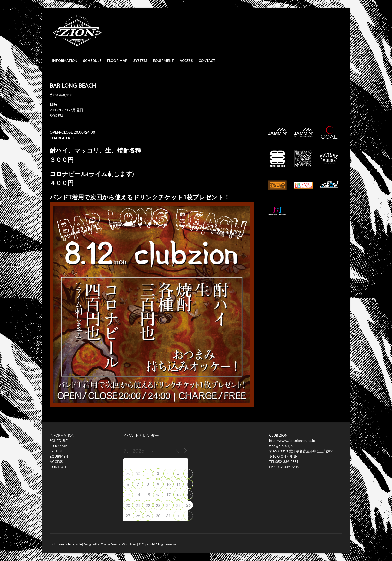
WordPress (129, 544)
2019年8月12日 (62, 95)
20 (128, 505)
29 (128, 474)
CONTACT (207, 60)
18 (178, 495)
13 (128, 495)
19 (188, 495)
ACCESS (186, 60)
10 (168, 484)
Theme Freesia (110, 544)
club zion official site (66, 544)
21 (138, 505)
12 (188, 484)
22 (148, 505)
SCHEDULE (92, 60)
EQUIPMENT (163, 60)
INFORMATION (65, 60)
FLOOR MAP (117, 60)
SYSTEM (140, 60)
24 (168, 505)
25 (178, 505)
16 (158, 495)
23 (158, 505)
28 (138, 516)
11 (178, 484)
